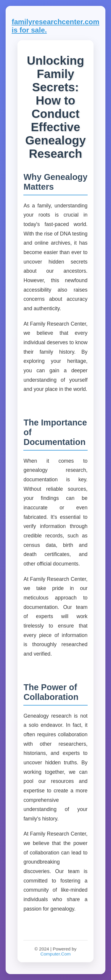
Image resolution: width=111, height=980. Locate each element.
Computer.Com (55, 954)
